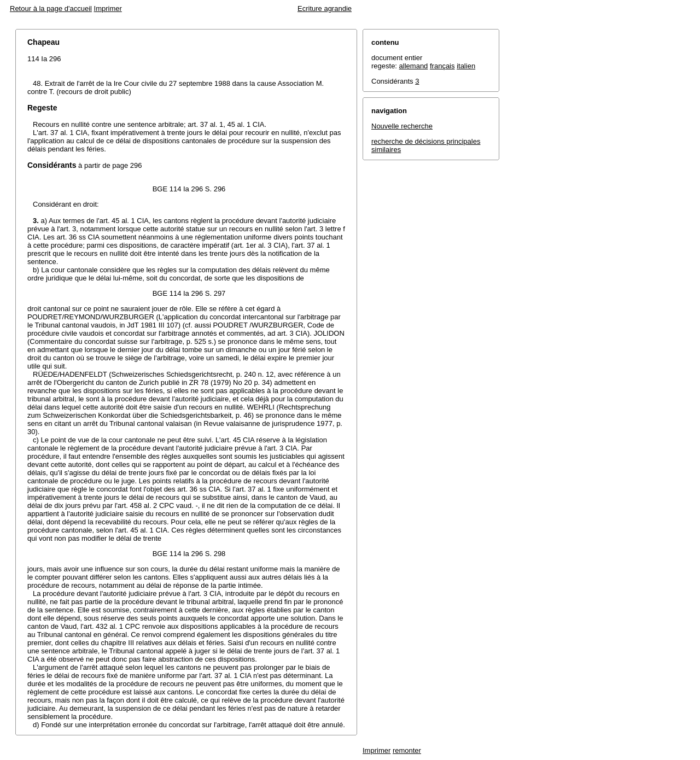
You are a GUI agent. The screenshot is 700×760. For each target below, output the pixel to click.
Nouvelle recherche (402, 126)
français (442, 66)
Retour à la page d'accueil (51, 8)
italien (466, 66)
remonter (407, 750)
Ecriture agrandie (325, 8)
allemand (414, 66)
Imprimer (108, 8)
